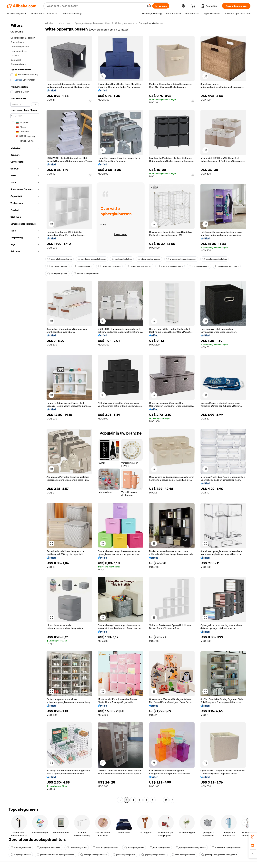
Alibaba (49, 23)
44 (166, 800)
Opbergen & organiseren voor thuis (92, 23)
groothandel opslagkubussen (181, 259)
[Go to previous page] (120, 800)
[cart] (194, 6)
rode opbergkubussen (183, 855)
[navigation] (25, 412)
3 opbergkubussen (199, 266)
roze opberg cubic (57, 266)
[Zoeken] (161, 6)
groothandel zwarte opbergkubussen (55, 855)
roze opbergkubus (160, 847)
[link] (253, 837)
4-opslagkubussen (21, 855)
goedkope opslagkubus (215, 259)
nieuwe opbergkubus (149, 259)
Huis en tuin (64, 23)
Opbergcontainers (125, 23)
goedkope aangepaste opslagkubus (219, 855)
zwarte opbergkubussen (86, 273)
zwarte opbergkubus (109, 266)
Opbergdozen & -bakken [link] (151, 23)
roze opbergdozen (57, 273)
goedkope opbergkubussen (92, 259)
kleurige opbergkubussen (94, 855)
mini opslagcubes (134, 847)
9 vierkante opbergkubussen (226, 847)
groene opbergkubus (124, 855)
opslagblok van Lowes (227, 266)
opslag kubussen (83, 266)
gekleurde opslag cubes (170, 266)
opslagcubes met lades (139, 266)
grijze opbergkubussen (153, 855)
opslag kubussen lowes (59, 259)
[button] (149, 6)
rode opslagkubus (122, 259)
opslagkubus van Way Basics (191, 847)
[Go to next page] (172, 800)
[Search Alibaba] (96, 6)
